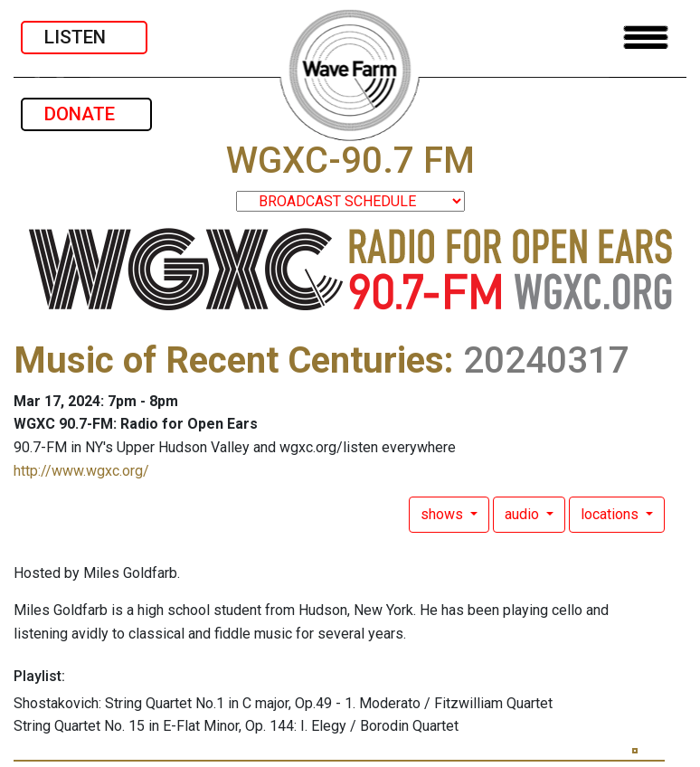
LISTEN (84, 37)
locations (611, 514)
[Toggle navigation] (646, 38)
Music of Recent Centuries (229, 360)
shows (444, 514)
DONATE (86, 114)
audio (524, 514)
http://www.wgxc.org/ (81, 471)
